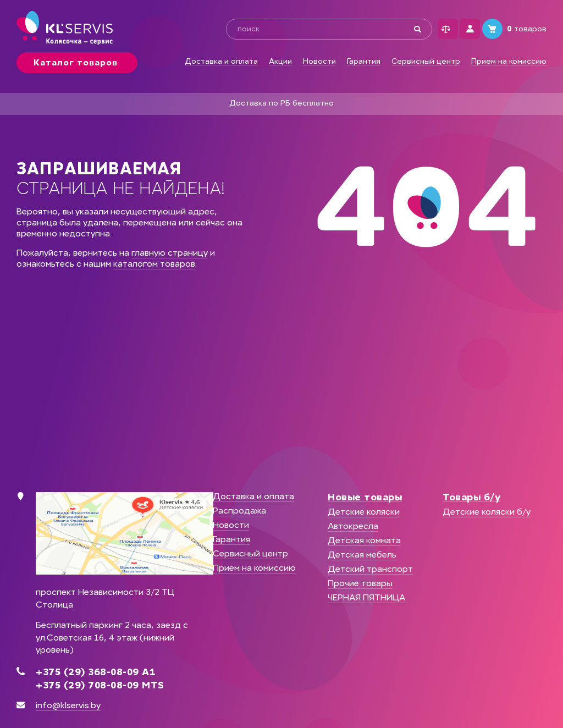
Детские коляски (364, 512)
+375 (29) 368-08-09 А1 (96, 672)
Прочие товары (360, 583)
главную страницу (170, 253)
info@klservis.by (68, 705)
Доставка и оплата (221, 62)
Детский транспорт (370, 569)
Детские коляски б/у (487, 512)
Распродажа (239, 511)
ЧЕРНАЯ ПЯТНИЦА (366, 597)
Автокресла (353, 526)
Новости (319, 62)
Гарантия (364, 62)
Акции (280, 62)
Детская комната (364, 540)
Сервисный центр (426, 62)
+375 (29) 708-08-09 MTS (100, 685)
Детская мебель (362, 555)
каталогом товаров (154, 264)
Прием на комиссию (509, 62)
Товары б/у (471, 497)
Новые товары (365, 497)
